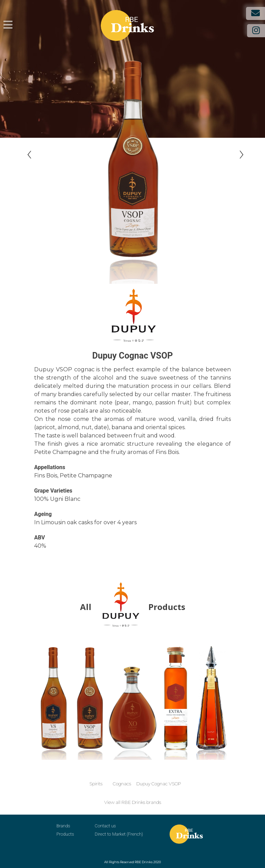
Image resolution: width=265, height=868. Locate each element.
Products (65, 834)
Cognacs (122, 784)
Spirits (96, 784)
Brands (63, 826)
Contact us (105, 826)
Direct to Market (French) (119, 834)
